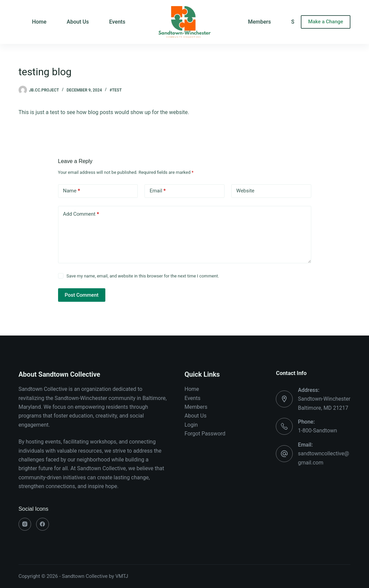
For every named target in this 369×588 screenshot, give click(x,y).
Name (72, 191)
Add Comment (81, 214)
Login (191, 425)
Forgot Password (205, 434)
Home (192, 389)
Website (245, 191)
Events (193, 398)
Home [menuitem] (39, 22)
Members (196, 407)
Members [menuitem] (259, 22)
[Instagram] (25, 524)
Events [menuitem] (117, 22)
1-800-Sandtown (317, 431)
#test (116, 90)
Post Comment (82, 295)
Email (158, 191)
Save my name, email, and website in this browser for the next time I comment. (143, 276)
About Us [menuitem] (78, 22)
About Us (196, 416)
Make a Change (326, 22)
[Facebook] (43, 524)
